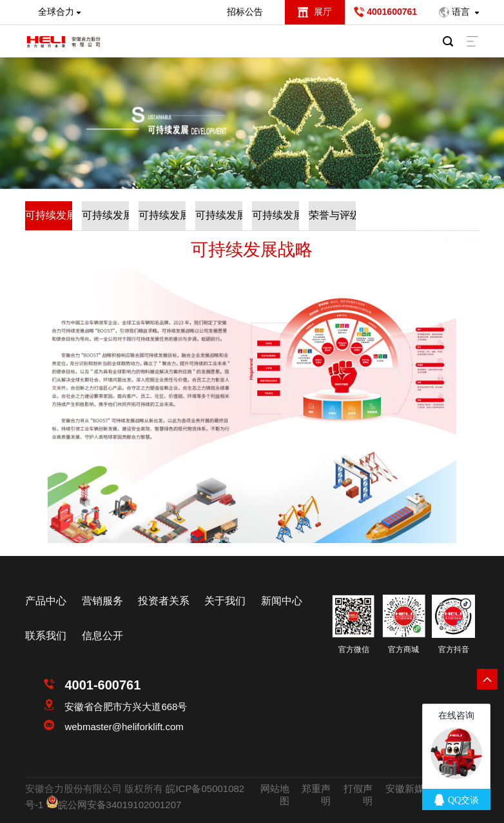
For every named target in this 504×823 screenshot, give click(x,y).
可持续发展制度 (276, 215)
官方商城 (403, 649)
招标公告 (245, 12)
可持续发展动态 (219, 215)
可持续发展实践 (105, 215)
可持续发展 (424, 206)
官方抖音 (454, 649)
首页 (382, 206)
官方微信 (354, 649)
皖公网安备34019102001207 (120, 805)
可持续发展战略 (49, 215)
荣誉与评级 (332, 215)
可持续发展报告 (162, 215)
